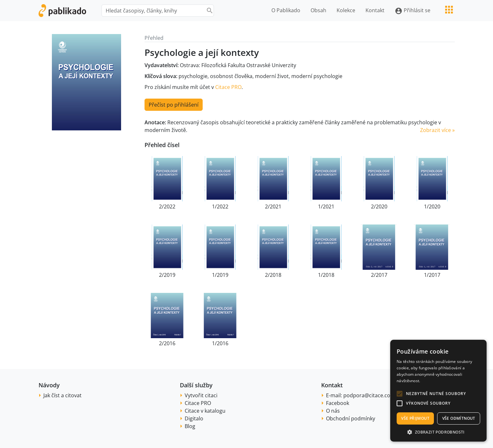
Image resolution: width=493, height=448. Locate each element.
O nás (333, 411)
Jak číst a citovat (62, 395)
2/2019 (167, 275)
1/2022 (220, 206)
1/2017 (432, 275)
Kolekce (346, 10)
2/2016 (167, 343)
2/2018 (273, 275)
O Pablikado (286, 10)
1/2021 (326, 206)
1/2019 (220, 275)
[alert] (438, 391)
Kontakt (375, 10)
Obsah (318, 10)
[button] (400, 394)
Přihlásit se (413, 11)
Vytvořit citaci (201, 395)
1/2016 (220, 343)
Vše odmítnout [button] (459, 418)
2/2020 (379, 206)
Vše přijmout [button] (415, 418)
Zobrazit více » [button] (437, 130)
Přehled (154, 38)
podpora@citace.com (369, 395)
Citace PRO (228, 87)
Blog (190, 426)
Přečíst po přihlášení (174, 105)
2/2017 (379, 275)
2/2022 (167, 206)
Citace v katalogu (205, 411)
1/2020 (432, 206)
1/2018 (326, 275)
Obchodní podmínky (351, 418)
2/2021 (273, 206)
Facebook (338, 403)
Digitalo (194, 418)
